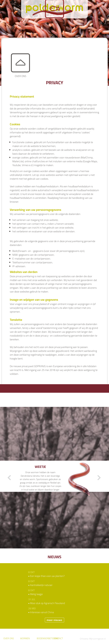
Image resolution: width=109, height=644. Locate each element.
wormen (25, 638)
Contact (58, 638)
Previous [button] (10, 478)
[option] (55, 480)
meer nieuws (54, 620)
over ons (9, 638)
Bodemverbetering (48, 638)
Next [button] (99, 478)
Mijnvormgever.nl (97, 639)
